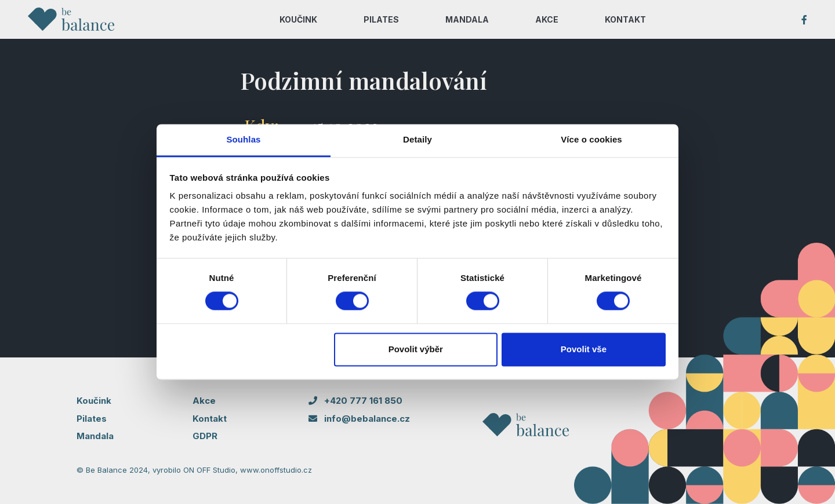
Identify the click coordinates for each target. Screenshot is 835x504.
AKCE (547, 19)
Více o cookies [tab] (591, 139)
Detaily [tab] (418, 139)
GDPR (205, 436)
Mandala (95, 436)
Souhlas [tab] (243, 139)
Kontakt (210, 419)
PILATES (381, 19)
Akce (204, 401)
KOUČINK (298, 19)
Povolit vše (584, 349)
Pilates (92, 419)
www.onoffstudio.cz (276, 470)
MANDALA (467, 19)
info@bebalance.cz (359, 419)
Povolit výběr (416, 349)
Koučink (94, 401)
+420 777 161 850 (355, 401)
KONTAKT (625, 19)
